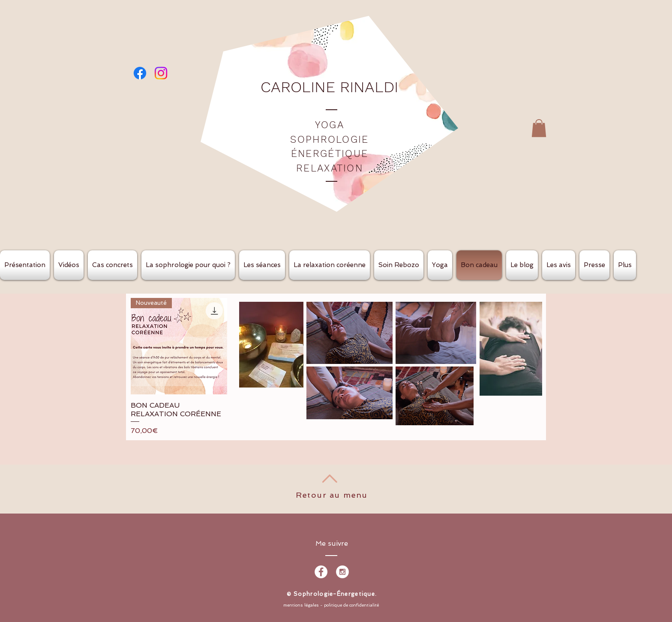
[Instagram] (161, 73)
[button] (539, 128)
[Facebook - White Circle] (321, 572)
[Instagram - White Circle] (342, 572)
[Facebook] (140, 73)
